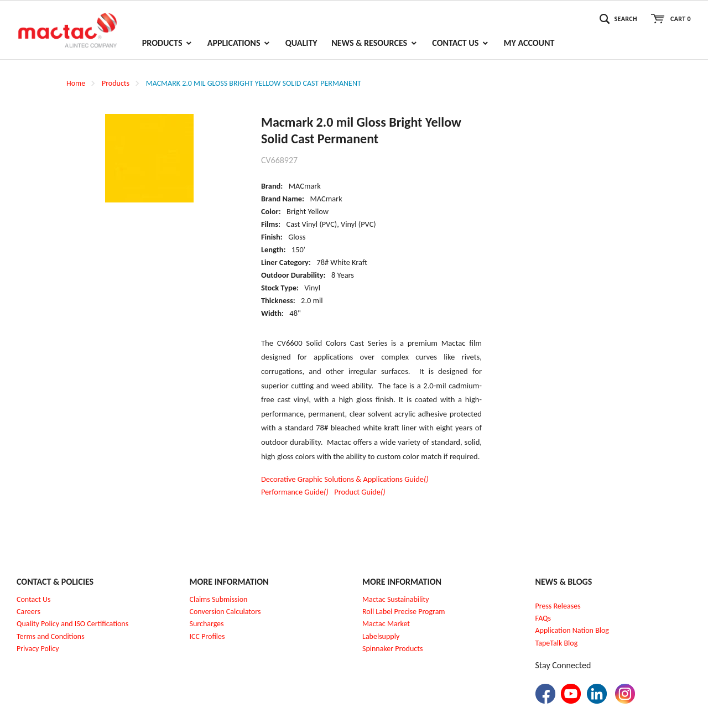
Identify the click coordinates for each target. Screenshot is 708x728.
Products (116, 83)
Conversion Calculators (225, 612)
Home (76, 83)
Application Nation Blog (572, 630)
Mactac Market (386, 624)
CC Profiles (208, 636)
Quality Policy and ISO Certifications (72, 624)
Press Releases (558, 606)
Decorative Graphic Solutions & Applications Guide (345, 479)
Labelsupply (381, 636)
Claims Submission (219, 599)
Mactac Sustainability (396, 599)
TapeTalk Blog (557, 643)
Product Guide (360, 492)
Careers (28, 612)
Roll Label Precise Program (404, 612)
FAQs (543, 618)
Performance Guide (295, 492)
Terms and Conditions (51, 636)
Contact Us (34, 599)
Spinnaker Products (392, 649)
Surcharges (207, 624)
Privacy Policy (38, 649)
